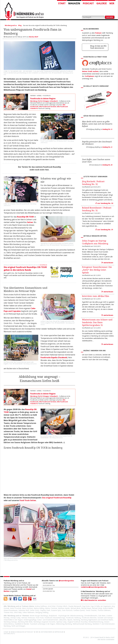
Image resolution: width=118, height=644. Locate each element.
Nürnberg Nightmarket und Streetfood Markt (97, 620)
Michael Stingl (97, 608)
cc (5, 75)
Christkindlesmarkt (91, 616)
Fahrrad (24, 618)
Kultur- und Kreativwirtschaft (48, 620)
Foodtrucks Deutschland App (55, 618)
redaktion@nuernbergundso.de (94, 587)
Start (62, 3)
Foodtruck (43, 265)
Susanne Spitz (56, 610)
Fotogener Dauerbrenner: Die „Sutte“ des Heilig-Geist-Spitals (97, 270)
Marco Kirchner (27, 608)
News (13, 632)
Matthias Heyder (64, 608)
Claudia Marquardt (75, 606)
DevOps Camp (15, 618)
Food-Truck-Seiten (28, 500)
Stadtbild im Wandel (22, 624)
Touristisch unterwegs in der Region (42, 624)
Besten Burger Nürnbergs (39, 616)
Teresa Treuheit (91, 610)
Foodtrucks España (49, 358)
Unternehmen (46, 632)
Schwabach (54, 101)
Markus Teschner (51, 608)
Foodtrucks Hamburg (73, 618)
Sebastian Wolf (24, 610)
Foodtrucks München (89, 618)
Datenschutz (9, 634)
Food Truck (40, 618)
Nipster (70, 620)
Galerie (102, 3)
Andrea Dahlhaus (41, 606)
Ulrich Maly (18, 612)
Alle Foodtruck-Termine (48, 107)
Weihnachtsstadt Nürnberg (82, 624)
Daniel (29, 589)
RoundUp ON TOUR (25, 217)
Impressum (59, 632)
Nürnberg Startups (10, 622)
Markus (7, 591)
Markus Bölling (39, 608)
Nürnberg (34, 101)
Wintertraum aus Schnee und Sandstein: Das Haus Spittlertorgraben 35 (97, 322)
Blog (20, 25)
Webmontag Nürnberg (64, 624)
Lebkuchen (63, 620)
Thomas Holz (8, 612)
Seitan (30, 222)
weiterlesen (107, 263)
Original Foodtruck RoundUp (77, 622)
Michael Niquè (86, 608)
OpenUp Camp (61, 622)
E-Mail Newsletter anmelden (93, 600)
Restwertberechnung (96, 622)
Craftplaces (89, 76)
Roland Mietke (108, 608)
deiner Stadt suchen (90, 71)
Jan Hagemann (106, 606)
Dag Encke (86, 606)
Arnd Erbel (52, 606)
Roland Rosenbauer (11, 610)
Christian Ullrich (62, 606)
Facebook (63, 358)
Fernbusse (31, 618)
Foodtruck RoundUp (55, 243)
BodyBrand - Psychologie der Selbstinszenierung (66, 616)
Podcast (88, 3)
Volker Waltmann (29, 612)
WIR (37, 632)
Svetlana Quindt (79, 610)
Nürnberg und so (11, 25)
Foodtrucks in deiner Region (43, 99)
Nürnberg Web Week (25, 622)
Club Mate (102, 616)
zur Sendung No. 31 (104, 230)
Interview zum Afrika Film (96, 296)
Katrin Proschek (16, 608)
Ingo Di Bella (95, 606)
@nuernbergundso (66, 581)
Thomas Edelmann (104, 610)
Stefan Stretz (35, 610)
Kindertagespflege (30, 620)
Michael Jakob (75, 608)
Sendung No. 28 (107, 165)
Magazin (74, 3)
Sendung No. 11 (107, 129)
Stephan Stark (45, 610)
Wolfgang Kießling (42, 612)
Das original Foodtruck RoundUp (57, 498)
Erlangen (46, 101)
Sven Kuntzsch (67, 610)
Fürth (40, 101)
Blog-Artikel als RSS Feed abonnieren (98, 47)
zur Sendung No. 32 (104, 203)
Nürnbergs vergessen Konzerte (44, 622)
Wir (112, 3)
